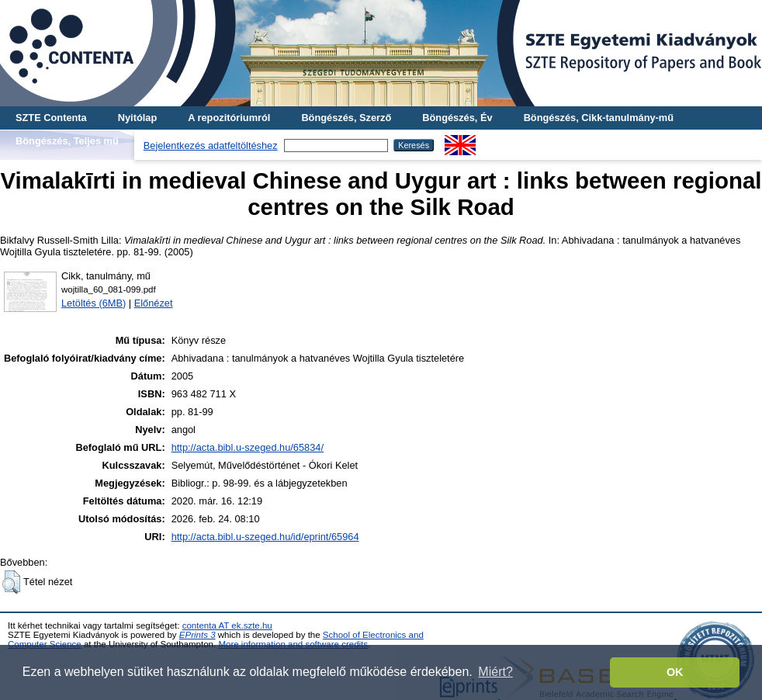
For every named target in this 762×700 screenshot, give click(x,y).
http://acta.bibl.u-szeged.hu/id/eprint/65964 (265, 537)
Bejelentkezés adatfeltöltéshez (211, 146)
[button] (11, 582)
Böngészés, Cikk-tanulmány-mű (599, 118)
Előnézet (154, 303)
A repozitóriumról (229, 118)
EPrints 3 (197, 635)
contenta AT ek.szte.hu (227, 625)
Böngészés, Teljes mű (67, 141)
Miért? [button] (495, 672)
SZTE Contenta (51, 118)
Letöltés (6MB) (94, 303)
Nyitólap (137, 118)
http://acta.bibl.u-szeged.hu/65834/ (248, 447)
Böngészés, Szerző (346, 118)
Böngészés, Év (457, 118)
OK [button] (675, 672)
